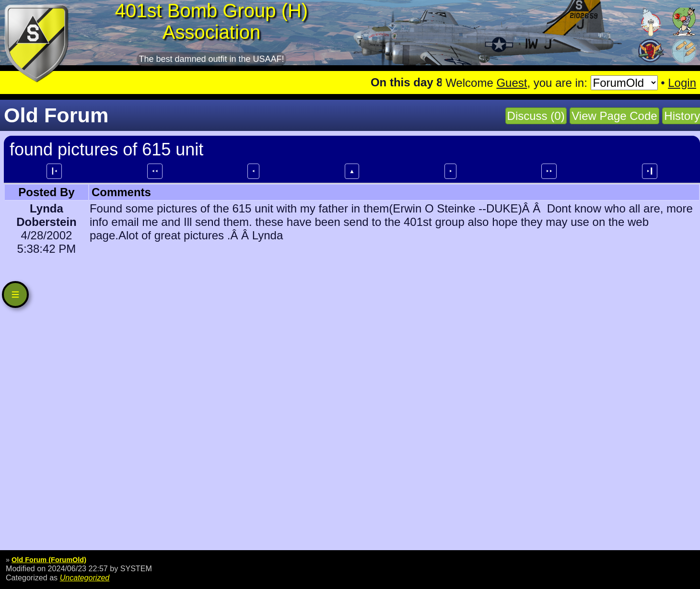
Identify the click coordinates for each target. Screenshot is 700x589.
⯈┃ (650, 171)
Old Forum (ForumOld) (49, 560)
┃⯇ (54, 171)
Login (682, 83)
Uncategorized (85, 577)
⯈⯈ (549, 171)
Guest (512, 83)
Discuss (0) (536, 116)
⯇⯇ (155, 171)
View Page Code (614, 116)
